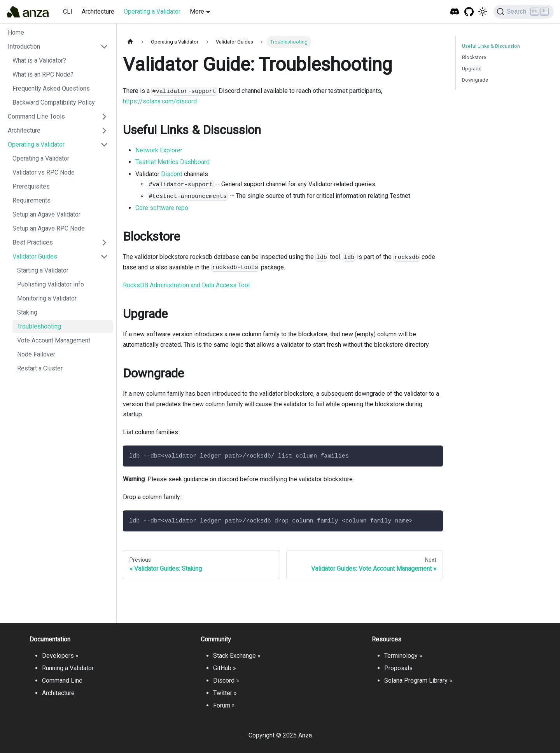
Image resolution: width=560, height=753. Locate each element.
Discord (172, 174)
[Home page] (130, 42)
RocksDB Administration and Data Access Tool (186, 285)
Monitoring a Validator (47, 298)
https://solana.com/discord (160, 101)
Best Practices (33, 242)
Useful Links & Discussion (491, 46)
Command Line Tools (36, 116)
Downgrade (475, 80)
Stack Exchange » (237, 656)
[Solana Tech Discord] (455, 12)
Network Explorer (159, 150)
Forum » (224, 705)
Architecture (98, 11)
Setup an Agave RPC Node (49, 228)
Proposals (398, 668)
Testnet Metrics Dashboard (172, 162)
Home (16, 32)
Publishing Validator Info (51, 284)
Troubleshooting (39, 326)
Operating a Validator (152, 11)
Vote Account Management (54, 340)
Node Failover (36, 354)
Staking (27, 312)
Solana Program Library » (418, 680)
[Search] (524, 12)
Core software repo (162, 208)
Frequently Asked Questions (51, 88)
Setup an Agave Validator (46, 214)
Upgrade (472, 69)
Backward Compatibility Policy (54, 102)
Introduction (24, 46)
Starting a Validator (43, 270)
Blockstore (474, 57)
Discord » (226, 680)
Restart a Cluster (40, 368)
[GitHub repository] (469, 12)
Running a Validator (68, 668)
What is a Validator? (39, 60)
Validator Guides (35, 256)
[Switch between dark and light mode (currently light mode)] (483, 12)
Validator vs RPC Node (44, 172)
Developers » (60, 656)
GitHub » (225, 668)
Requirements (31, 200)
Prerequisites (31, 186)
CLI (68, 11)
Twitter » (225, 693)
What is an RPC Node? (43, 74)
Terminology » (403, 656)
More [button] (197, 11)
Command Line (62, 680)
